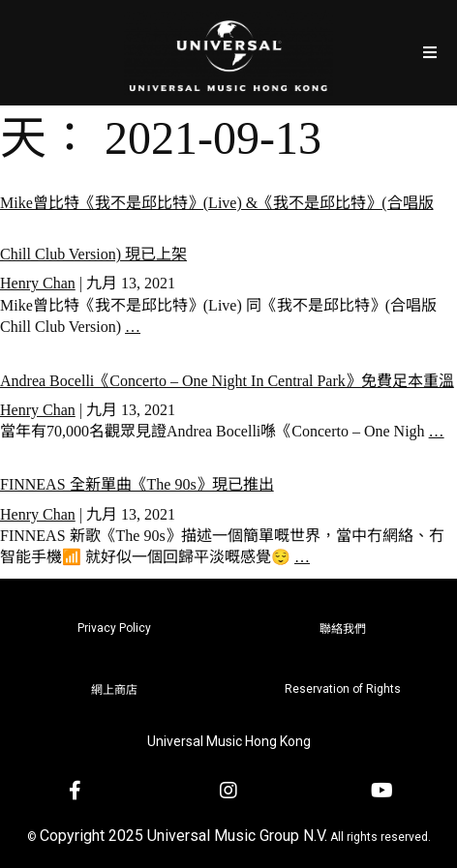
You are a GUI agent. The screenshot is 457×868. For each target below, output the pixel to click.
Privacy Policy (114, 628)
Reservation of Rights (343, 689)
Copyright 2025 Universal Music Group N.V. (183, 836)
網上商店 (114, 690)
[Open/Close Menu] (430, 53)
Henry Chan (38, 283)
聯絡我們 (343, 629)
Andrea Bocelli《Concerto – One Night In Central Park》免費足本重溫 (227, 381)
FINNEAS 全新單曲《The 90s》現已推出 (137, 484)
